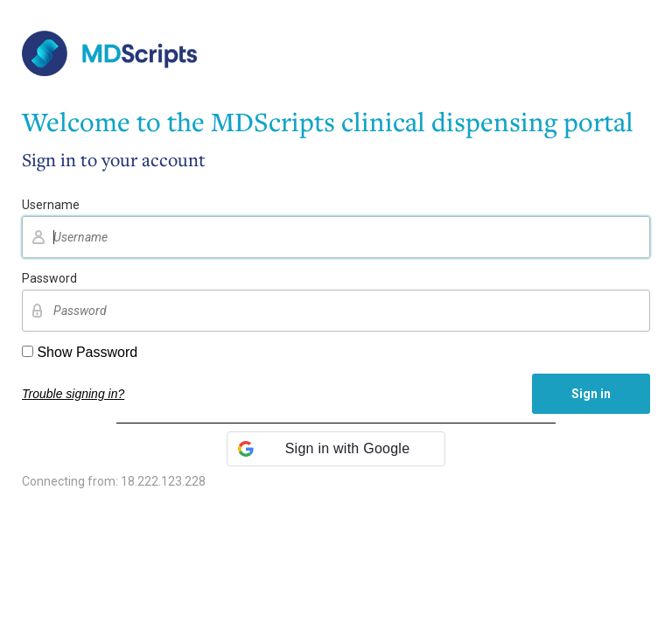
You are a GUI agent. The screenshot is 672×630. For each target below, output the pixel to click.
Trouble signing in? (73, 394)
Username (51, 205)
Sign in (591, 394)
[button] (336, 449)
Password (49, 278)
